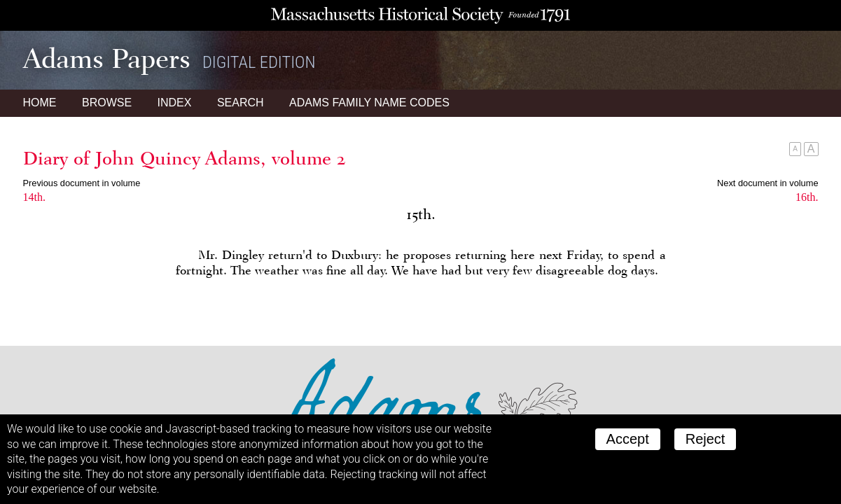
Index (175, 103)
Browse (107, 103)
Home (40, 103)
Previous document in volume (82, 183)
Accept (628, 439)
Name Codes (369, 103)
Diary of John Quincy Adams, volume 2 (185, 158)
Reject (706, 439)
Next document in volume (767, 183)
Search (241, 103)
